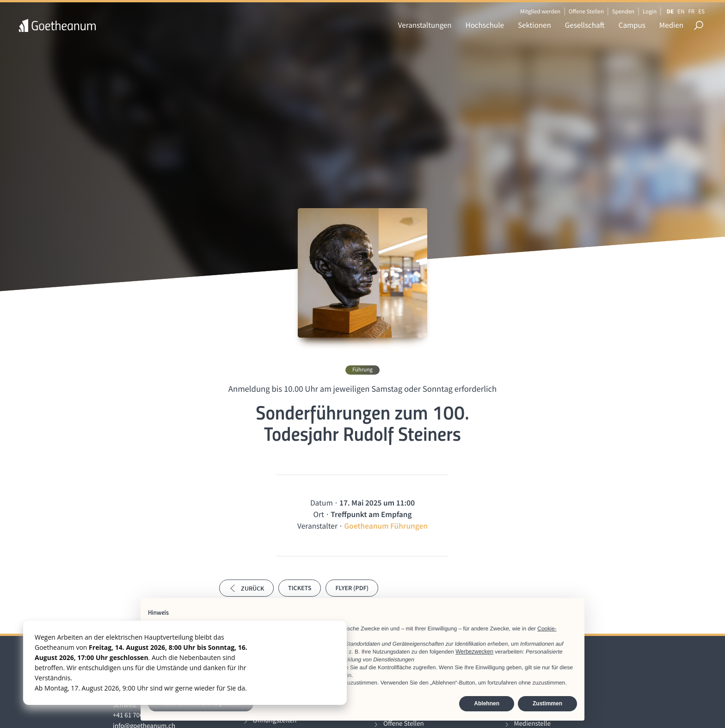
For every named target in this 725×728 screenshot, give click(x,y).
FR (691, 11)
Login (650, 11)
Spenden (624, 11)
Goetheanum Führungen (386, 526)
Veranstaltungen (425, 25)
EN (681, 11)
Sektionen (535, 25)
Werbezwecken (474, 652)
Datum (322, 503)
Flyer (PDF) (352, 588)
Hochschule (485, 25)
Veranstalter (317, 526)
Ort (319, 514)
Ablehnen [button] (487, 703)
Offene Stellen (586, 11)
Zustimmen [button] (547, 703)
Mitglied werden (540, 11)
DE (670, 11)
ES (701, 11)
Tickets (300, 588)
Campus (632, 25)
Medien (671, 25)
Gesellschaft (585, 25)
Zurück (246, 588)
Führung (362, 370)
